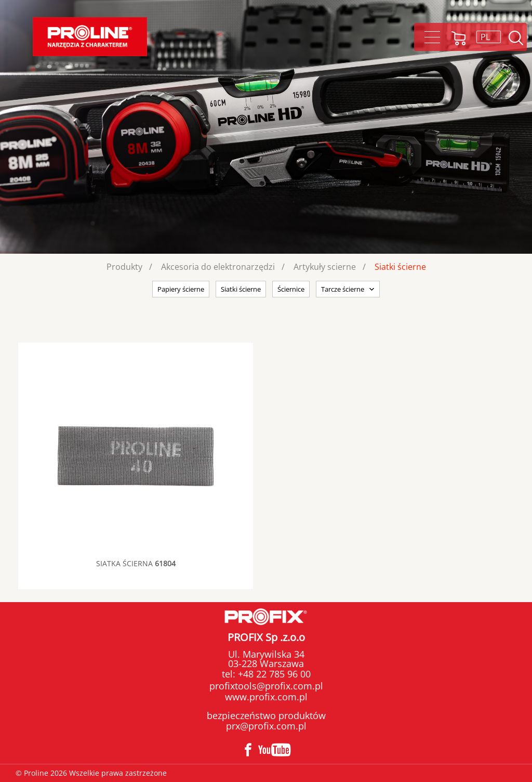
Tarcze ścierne (343, 289)
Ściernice (291, 289)
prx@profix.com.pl (266, 726)
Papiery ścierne (181, 289)
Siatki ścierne (400, 267)
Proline (90, 37)
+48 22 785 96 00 (273, 674)
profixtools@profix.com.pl (266, 686)
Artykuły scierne (325, 267)
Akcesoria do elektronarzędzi (218, 267)
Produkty (124, 267)
